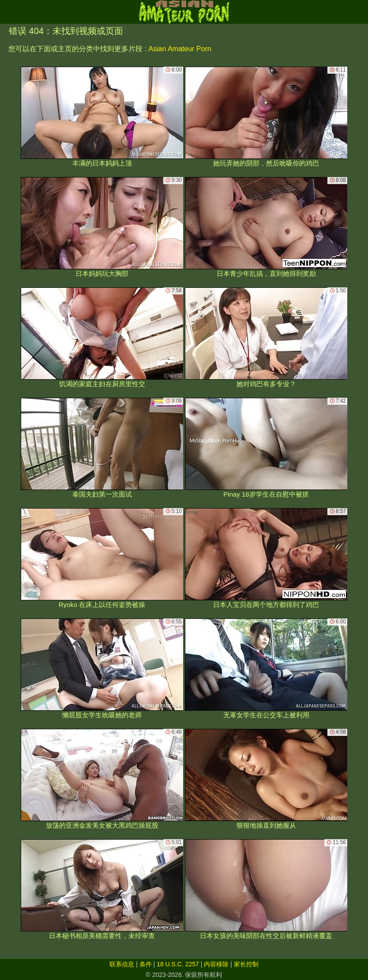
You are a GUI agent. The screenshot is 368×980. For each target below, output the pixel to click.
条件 (146, 964)
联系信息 (122, 964)
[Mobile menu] (8, 12)
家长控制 (246, 964)
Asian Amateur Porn (180, 49)
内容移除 (216, 964)
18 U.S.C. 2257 (178, 964)
